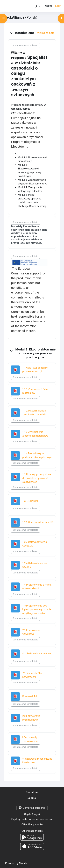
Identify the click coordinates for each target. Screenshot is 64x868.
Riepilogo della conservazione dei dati (32, 819)
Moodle (23, 863)
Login (58, 6)
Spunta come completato (25, 45)
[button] (37, 6)
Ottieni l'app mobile (32, 824)
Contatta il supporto (32, 808)
